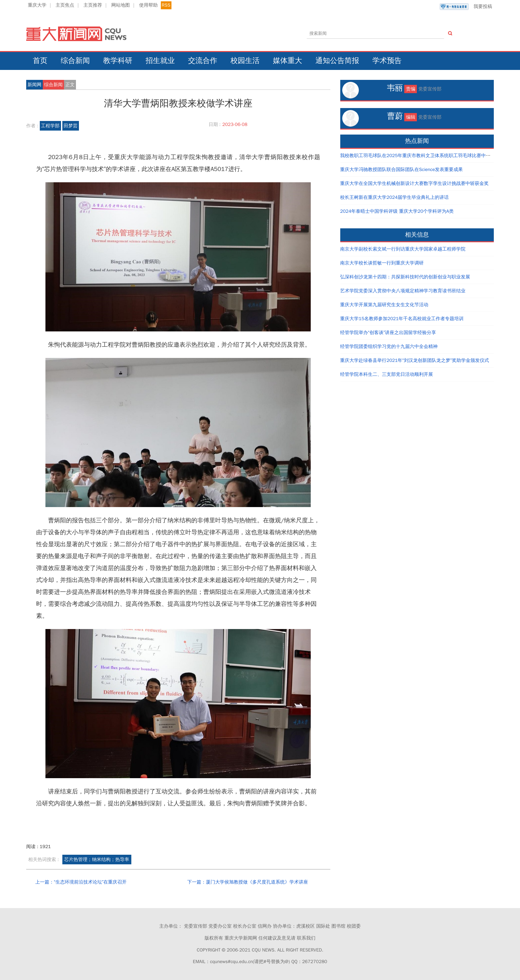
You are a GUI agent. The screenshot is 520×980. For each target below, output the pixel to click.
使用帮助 (148, 5)
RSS (166, 5)
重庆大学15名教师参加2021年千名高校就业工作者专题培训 (402, 319)
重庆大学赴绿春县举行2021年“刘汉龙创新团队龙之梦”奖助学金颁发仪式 (415, 360)
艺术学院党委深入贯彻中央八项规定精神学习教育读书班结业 (403, 291)
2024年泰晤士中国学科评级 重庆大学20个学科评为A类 (397, 211)
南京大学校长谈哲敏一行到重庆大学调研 (382, 263)
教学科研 (118, 61)
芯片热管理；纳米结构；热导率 (97, 860)
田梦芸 (71, 126)
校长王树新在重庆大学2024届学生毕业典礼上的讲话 (395, 197)
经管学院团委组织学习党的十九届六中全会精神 (389, 346)
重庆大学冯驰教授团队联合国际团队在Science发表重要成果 (402, 170)
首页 (40, 61)
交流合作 (203, 61)
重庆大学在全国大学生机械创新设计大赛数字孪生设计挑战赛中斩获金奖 (415, 183)
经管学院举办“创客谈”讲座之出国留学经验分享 (388, 333)
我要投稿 (466, 7)
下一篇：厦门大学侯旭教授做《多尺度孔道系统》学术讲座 (248, 882)
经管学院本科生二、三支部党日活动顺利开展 (387, 374)
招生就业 (160, 61)
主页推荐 (93, 5)
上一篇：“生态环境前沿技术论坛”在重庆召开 (81, 882)
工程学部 (50, 126)
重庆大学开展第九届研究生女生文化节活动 (384, 305)
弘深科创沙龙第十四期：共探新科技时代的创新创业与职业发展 (405, 277)
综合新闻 (75, 61)
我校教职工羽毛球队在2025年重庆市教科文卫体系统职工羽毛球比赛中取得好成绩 (425, 156)
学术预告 (387, 61)
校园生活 (245, 61)
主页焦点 (65, 5)
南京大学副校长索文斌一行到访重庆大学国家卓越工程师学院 (403, 249)
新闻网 (34, 85)
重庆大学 (37, 5)
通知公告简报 (337, 61)
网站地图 (121, 5)
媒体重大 (288, 61)
